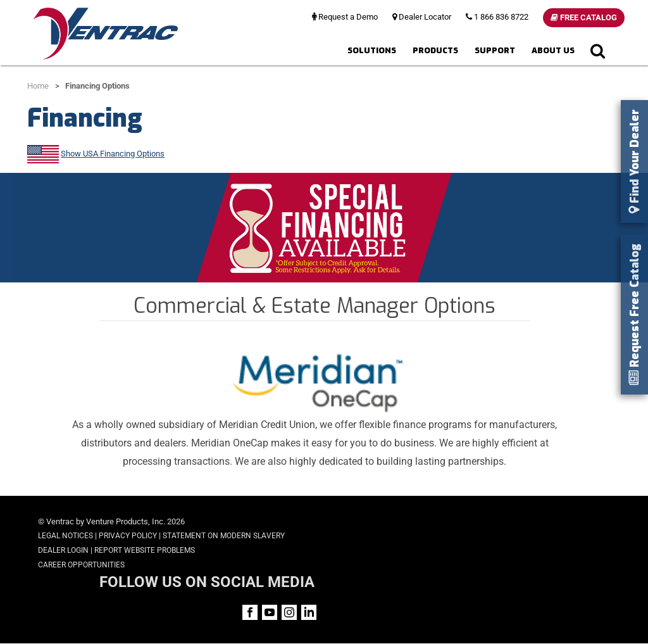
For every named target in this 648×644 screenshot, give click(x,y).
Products (435, 50)
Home (38, 86)
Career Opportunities (81, 565)
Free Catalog (584, 17)
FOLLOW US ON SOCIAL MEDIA (514, 523)
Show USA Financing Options (113, 154)
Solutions (372, 50)
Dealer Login (63, 550)
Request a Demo (345, 17)
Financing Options (97, 86)
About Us (553, 50)
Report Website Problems (145, 550)
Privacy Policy (128, 536)
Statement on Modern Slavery (224, 536)
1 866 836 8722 (497, 17)
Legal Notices (65, 536)
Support (495, 50)
